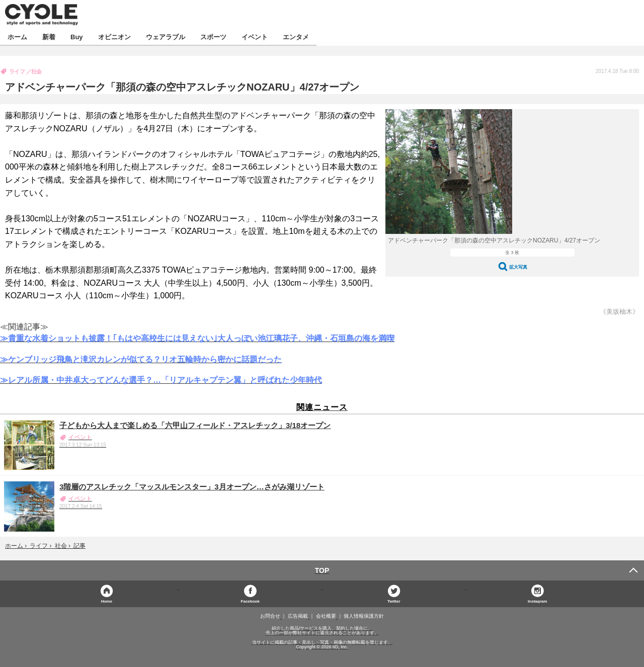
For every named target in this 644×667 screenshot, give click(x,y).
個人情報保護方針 (364, 616)
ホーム (17, 36)
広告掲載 (298, 616)
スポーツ (213, 36)
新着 (49, 36)
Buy (77, 36)
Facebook (250, 601)
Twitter (394, 601)
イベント (255, 36)
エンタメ (296, 36)
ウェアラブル (166, 36)
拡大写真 (518, 267)
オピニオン (114, 36)
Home (107, 601)
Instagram (537, 601)
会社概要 (326, 616)
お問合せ (270, 616)
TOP (322, 570)
